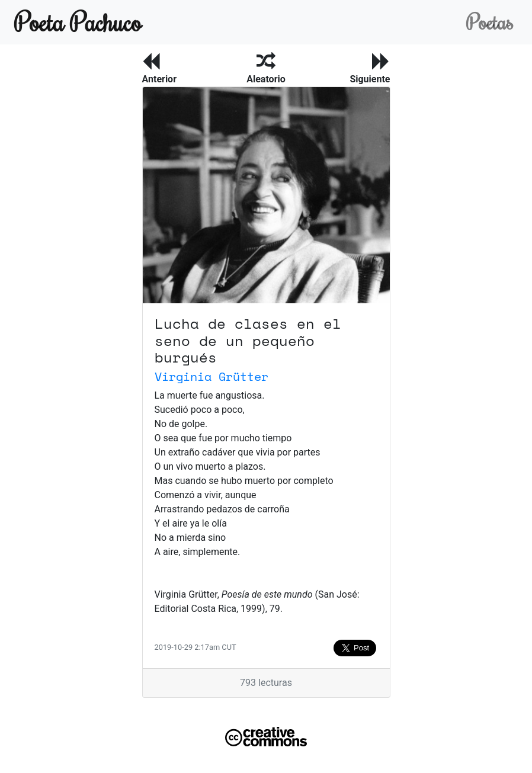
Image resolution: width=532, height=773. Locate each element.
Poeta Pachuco (78, 22)
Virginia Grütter (211, 376)
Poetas (490, 22)
